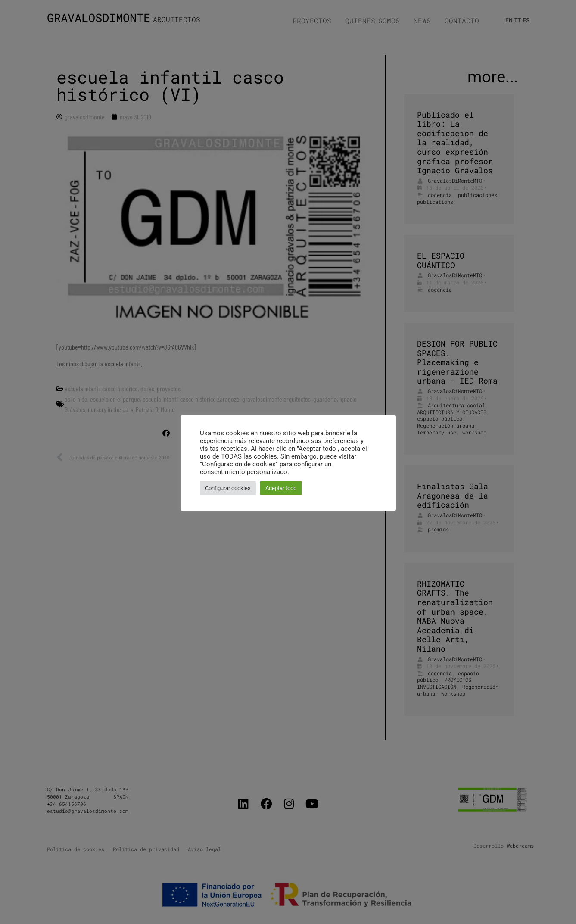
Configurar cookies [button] (228, 488)
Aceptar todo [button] (281, 488)
